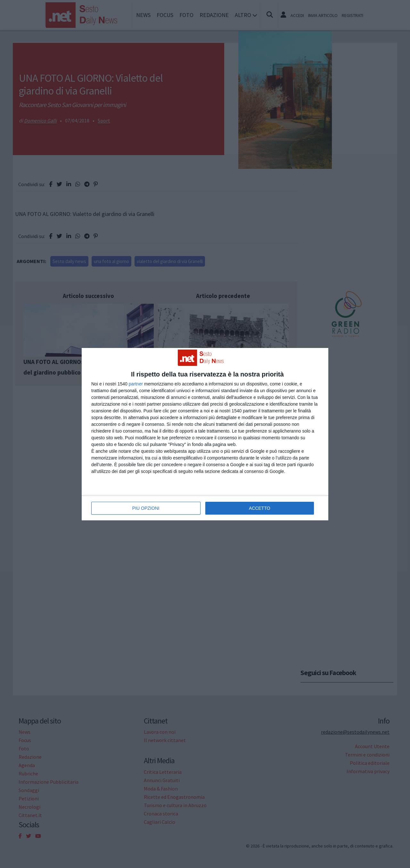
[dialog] (205, 434)
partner (136, 384)
